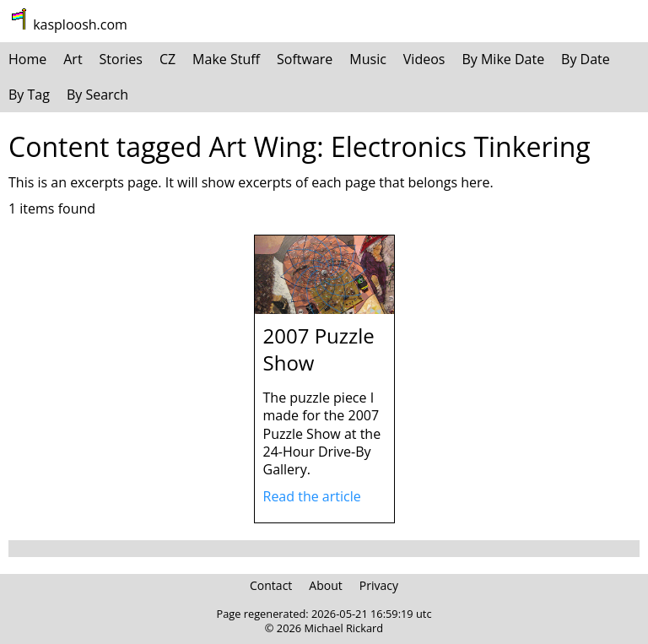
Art (73, 59)
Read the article (312, 496)
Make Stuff (226, 59)
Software (305, 59)
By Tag (29, 95)
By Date (586, 59)
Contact (271, 585)
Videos (424, 59)
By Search (97, 95)
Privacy (379, 585)
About (325, 585)
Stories (121, 59)
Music (368, 59)
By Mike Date (503, 59)
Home (27, 59)
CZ (167, 59)
